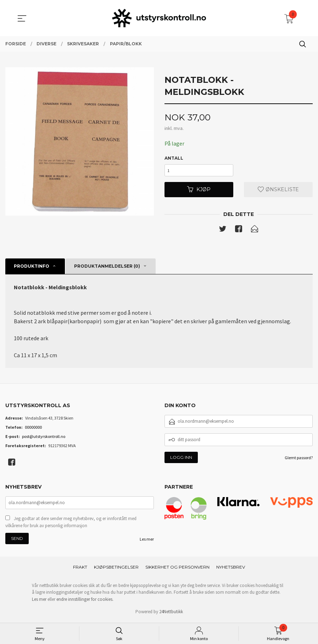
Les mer (147, 541)
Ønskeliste (278, 190)
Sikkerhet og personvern (177, 569)
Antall (174, 158)
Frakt (80, 569)
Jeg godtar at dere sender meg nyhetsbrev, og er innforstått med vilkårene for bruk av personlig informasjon (71, 524)
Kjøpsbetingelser (116, 569)
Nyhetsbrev (231, 569)
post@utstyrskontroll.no (44, 437)
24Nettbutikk (171, 613)
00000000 (33, 428)
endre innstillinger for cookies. (85, 601)
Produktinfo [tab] (32, 267)
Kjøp (199, 190)
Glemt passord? (299, 459)
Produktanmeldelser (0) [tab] (107, 267)
